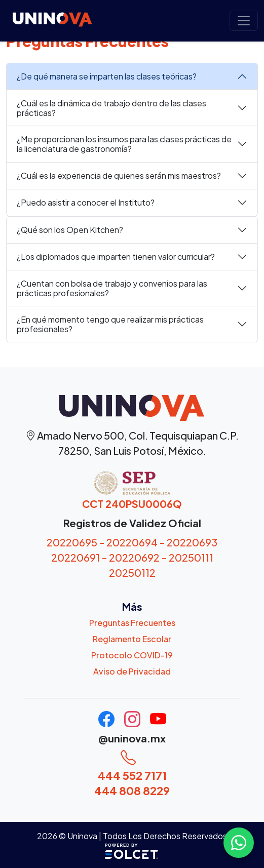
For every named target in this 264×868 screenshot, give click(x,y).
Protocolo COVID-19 (132, 655)
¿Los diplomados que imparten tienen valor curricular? (116, 257)
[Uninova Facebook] (107, 722)
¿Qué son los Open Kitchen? (70, 230)
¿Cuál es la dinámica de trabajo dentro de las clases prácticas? (111, 108)
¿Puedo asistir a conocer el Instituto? (86, 202)
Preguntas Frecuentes (132, 623)
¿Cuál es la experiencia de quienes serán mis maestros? (119, 175)
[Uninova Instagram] (133, 722)
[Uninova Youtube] (158, 722)
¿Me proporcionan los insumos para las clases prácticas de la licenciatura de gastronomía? (124, 144)
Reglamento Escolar (132, 639)
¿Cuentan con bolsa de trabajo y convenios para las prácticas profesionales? (112, 288)
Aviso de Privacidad (132, 671)
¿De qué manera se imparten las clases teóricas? (107, 76)
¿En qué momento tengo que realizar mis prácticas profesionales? (110, 324)
